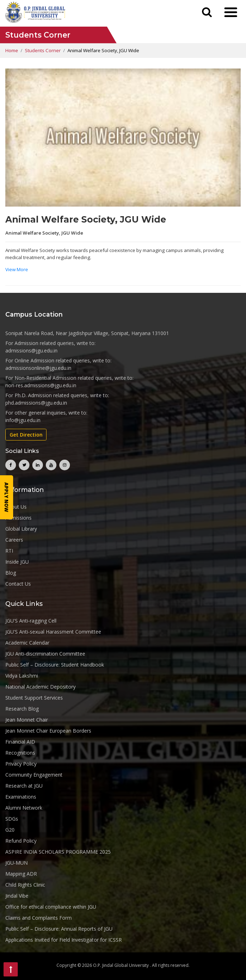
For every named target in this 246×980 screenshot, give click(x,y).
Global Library (21, 529)
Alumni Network (24, 808)
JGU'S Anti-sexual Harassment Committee (53, 632)
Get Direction (26, 435)
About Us (16, 507)
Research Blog (22, 709)
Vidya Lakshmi (22, 676)
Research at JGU (24, 786)
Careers (14, 540)
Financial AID (20, 742)
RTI (9, 551)
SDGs (12, 819)
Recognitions (20, 753)
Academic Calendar (27, 643)
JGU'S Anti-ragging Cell (31, 621)
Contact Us (18, 584)
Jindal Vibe (17, 896)
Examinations (21, 797)
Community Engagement (34, 775)
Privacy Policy (21, 764)
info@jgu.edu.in (23, 420)
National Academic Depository (40, 687)
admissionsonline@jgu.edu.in (38, 368)
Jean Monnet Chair (27, 720)
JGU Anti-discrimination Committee (45, 654)
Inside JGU (17, 562)
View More (17, 269)
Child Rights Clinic (25, 885)
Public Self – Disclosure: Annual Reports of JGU (59, 929)
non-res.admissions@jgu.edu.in (41, 385)
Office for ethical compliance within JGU (51, 907)
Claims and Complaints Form (39, 918)
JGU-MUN (17, 863)
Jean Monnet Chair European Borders (48, 731)
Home (12, 50)
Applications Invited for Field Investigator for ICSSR (64, 940)
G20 (10, 830)
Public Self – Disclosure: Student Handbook (55, 665)
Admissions (18, 518)
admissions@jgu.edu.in (31, 351)
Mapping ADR (21, 874)
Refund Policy (21, 841)
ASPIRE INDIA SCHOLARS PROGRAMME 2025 (58, 852)
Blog (11, 573)
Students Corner (43, 50)
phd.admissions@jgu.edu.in (36, 403)
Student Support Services (34, 698)
